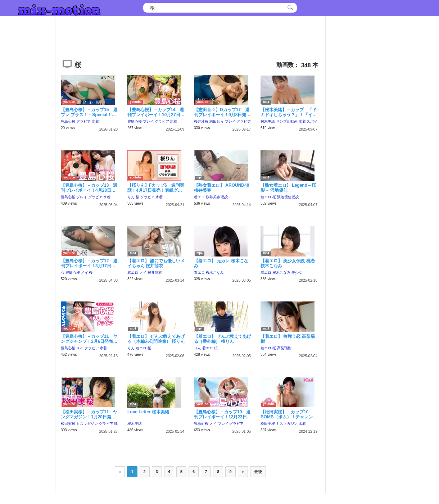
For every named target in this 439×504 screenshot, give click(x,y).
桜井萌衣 (155, 273)
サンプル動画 (287, 121)
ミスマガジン (87, 424)
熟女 (225, 197)
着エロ (199, 197)
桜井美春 (213, 197)
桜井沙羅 (201, 121)
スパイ (312, 121)
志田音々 (217, 121)
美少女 (297, 273)
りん (131, 197)
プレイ (148, 121)
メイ (85, 273)
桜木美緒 (268, 121)
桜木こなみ (215, 273)
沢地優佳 (284, 197)
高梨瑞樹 (284, 348)
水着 (95, 121)
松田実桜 (68, 424)
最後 (258, 472)
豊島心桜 (68, 121)
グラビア (83, 121)
